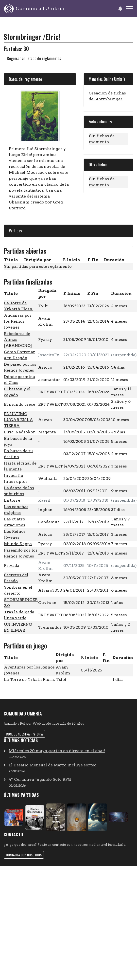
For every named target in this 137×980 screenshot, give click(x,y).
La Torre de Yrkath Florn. (29, 679)
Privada (12, 566)
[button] (120, 9)
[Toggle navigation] (129, 9)
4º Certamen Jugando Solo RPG (40, 779)
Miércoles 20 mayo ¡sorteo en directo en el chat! (57, 751)
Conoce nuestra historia (24, 734)
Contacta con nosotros (24, 855)
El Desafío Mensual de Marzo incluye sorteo (53, 765)
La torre (12, 500)
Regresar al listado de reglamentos (34, 58)
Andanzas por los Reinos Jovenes (18, 321)
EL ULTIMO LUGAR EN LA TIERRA (18, 420)
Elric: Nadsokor (19, 432)
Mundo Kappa (18, 544)
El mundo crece (20, 404)
